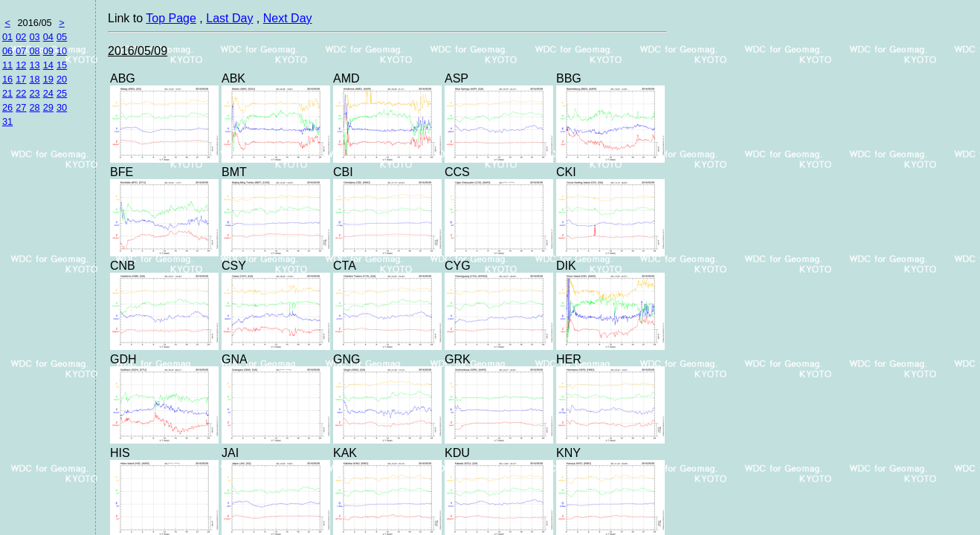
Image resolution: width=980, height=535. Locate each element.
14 (48, 65)
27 (21, 107)
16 (7, 79)
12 (21, 65)
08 (34, 51)
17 (21, 79)
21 (7, 93)
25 (62, 93)
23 (34, 93)
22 (21, 93)
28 (34, 107)
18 (34, 79)
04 (48, 37)
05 (62, 37)
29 (48, 107)
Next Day (288, 18)
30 (62, 107)
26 (7, 107)
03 (34, 37)
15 (62, 65)
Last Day (229, 18)
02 (21, 37)
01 (7, 37)
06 (7, 51)
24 (48, 93)
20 (62, 79)
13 (34, 65)
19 (48, 79)
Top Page (171, 18)
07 (21, 51)
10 (62, 51)
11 (7, 65)
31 (7, 121)
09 (48, 51)
